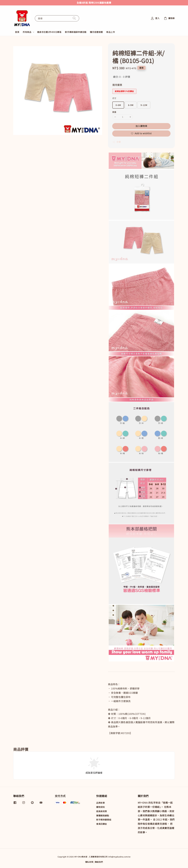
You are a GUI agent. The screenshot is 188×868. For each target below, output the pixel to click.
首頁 (17, 32)
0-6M (118, 105)
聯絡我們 (99, 862)
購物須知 (100, 807)
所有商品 (27, 32)
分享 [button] (117, 142)
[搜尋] (74, 18)
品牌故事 (100, 803)
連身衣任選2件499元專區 (49, 32)
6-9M (131, 105)
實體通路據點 (103, 815)
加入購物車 (141, 126)
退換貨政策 (102, 811)
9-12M (144, 105)
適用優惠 (117, 85)
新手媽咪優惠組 (104, 820)
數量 (114, 112)
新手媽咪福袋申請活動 (76, 32)
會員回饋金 (102, 824)
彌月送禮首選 (96, 32)
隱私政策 (89, 862)
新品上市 (111, 32)
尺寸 (114, 98)
